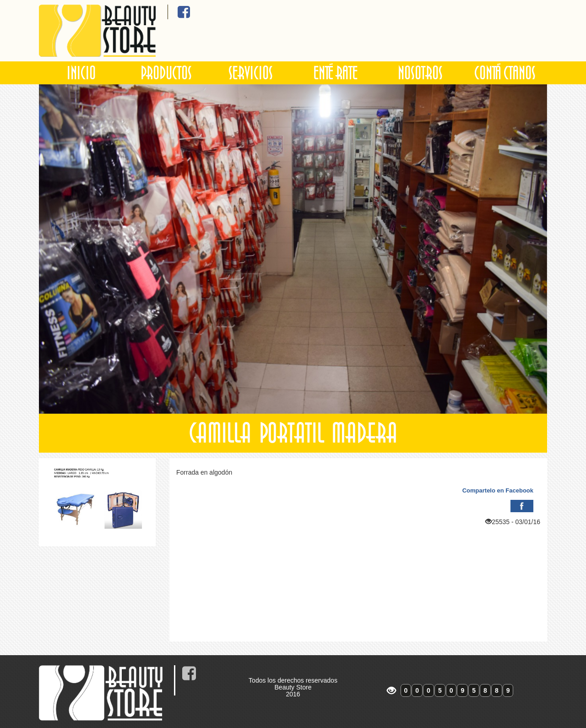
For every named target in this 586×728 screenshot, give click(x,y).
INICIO (81, 73)
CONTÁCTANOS (505, 73)
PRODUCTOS (166, 73)
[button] (77, 249)
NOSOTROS (420, 73)
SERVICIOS (251, 73)
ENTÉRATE (336, 73)
